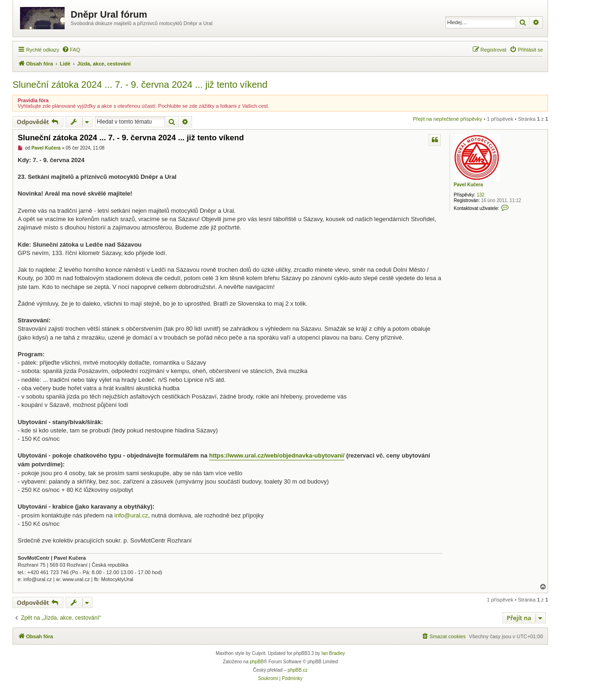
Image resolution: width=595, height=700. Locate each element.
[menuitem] (71, 50)
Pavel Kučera (468, 185)
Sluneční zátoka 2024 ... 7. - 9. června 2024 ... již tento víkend (140, 85)
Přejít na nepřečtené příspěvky (447, 119)
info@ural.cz (131, 515)
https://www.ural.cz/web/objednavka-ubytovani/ (277, 455)
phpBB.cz (298, 670)
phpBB (257, 662)
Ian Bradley (333, 653)
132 (480, 195)
